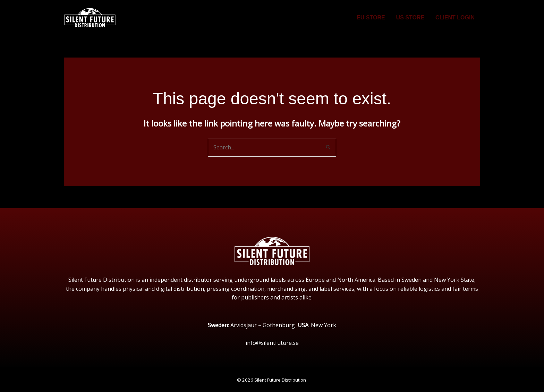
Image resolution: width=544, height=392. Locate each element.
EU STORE (371, 18)
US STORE (410, 18)
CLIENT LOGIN (455, 18)
